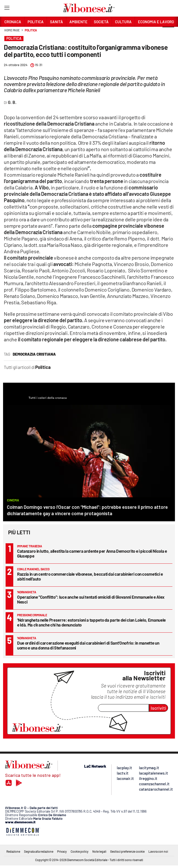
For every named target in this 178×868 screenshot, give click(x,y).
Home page (12, 30)
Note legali (99, 851)
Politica (31, 30)
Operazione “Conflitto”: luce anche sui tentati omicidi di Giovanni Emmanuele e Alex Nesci (91, 599)
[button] (168, 33)
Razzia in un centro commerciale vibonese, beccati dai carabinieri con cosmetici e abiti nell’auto (90, 576)
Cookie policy (80, 851)
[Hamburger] (7, 9)
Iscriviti (158, 708)
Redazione (13, 851)
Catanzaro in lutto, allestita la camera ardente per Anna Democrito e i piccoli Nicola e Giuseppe (92, 553)
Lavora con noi (158, 851)
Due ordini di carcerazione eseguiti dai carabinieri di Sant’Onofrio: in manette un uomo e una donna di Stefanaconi (88, 645)
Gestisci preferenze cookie (127, 851)
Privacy (62, 851)
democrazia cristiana (34, 354)
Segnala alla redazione (39, 851)
